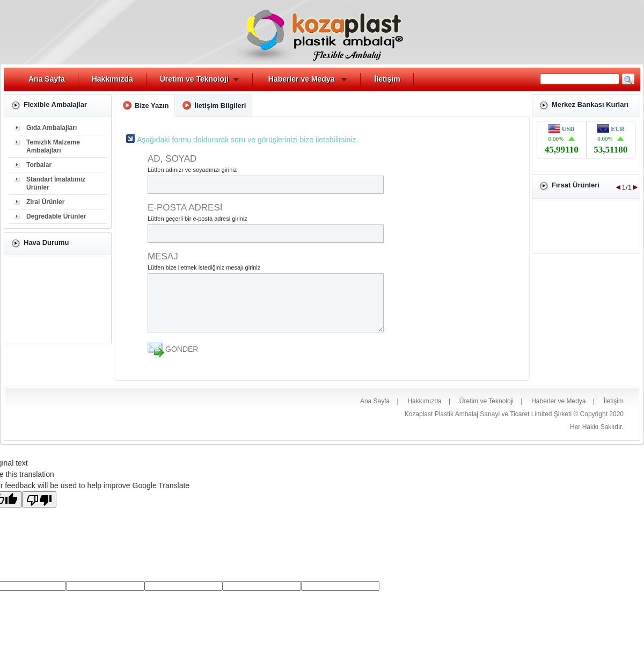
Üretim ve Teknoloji (194, 79)
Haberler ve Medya (302, 79)
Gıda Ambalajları (52, 128)
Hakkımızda (112, 79)
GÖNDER (182, 349)
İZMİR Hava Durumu (58, 299)
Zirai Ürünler (45, 202)
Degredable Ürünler (56, 216)
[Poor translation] (39, 499)
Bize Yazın (152, 106)
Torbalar (39, 165)
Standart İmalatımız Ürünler (56, 183)
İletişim (387, 79)
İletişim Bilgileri (220, 106)
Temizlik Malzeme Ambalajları (53, 146)
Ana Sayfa (47, 79)
